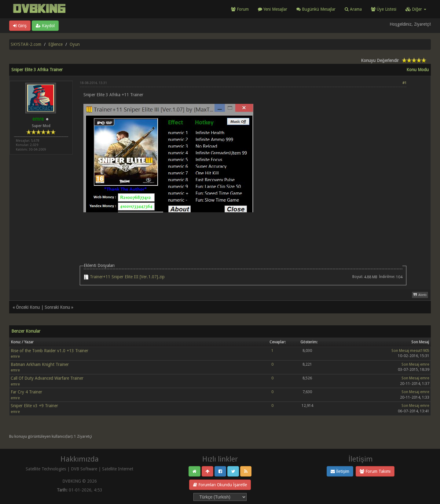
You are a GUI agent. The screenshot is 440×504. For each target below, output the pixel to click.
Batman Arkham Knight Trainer (40, 364)
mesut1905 (420, 351)
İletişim (340, 471)
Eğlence (55, 44)
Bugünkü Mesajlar (316, 9)
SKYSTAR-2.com (26, 44)
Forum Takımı (375, 471)
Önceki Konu (28, 307)
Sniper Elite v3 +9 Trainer (34, 406)
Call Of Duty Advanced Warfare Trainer (47, 378)
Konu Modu (418, 70)
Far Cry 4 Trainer (26, 392)
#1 (404, 83)
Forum (240, 9)
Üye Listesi (384, 9)
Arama (353, 9)
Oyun (75, 44)
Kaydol (45, 26)
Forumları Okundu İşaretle (220, 485)
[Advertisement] (243, 230)
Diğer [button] (416, 9)
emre (15, 356)
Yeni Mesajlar (273, 9)
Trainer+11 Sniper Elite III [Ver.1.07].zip (127, 277)
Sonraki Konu (57, 307)
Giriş (20, 26)
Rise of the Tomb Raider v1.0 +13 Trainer (50, 351)
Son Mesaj (400, 351)
